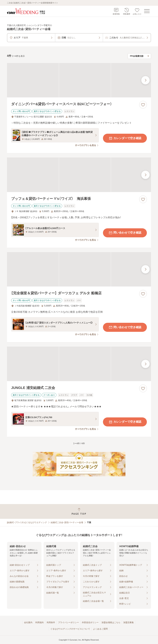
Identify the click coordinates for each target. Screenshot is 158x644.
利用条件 (51, 622)
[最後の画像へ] (145, 80)
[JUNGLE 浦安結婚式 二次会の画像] (79, 364)
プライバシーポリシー (68, 622)
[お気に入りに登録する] (143, 105)
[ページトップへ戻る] (79, 511)
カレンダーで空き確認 (125, 138)
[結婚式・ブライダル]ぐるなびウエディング (27, 522)
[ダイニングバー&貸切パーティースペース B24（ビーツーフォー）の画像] (79, 80)
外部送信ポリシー (90, 622)
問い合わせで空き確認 (125, 233)
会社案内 (28, 622)
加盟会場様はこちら (111, 622)
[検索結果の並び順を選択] (139, 56)
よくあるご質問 (100, 629)
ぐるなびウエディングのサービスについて (70, 629)
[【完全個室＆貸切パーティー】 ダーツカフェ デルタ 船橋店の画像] (79, 269)
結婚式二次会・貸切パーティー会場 (67, 522)
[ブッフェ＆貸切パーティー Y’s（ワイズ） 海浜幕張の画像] (79, 175)
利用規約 (40, 622)
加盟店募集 (129, 622)
